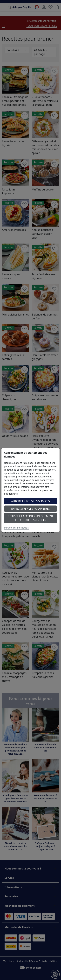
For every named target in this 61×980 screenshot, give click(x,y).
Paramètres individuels (16, 528)
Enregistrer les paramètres (30, 509)
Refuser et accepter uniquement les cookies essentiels (31, 518)
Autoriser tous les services (30, 501)
